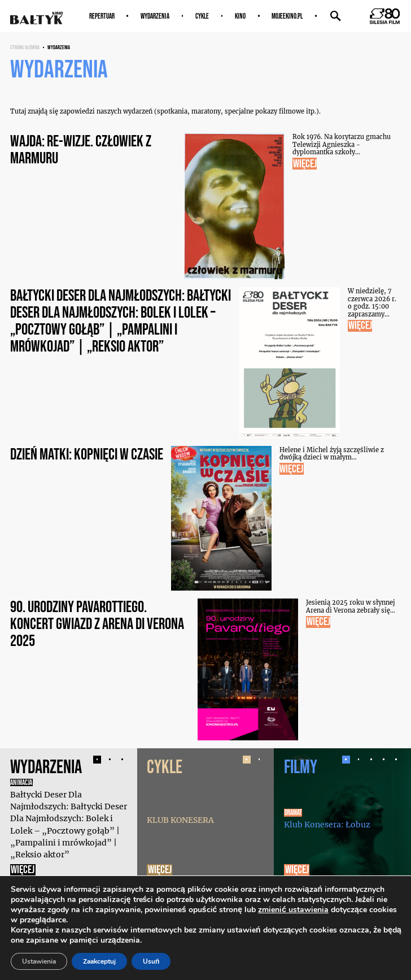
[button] (97, 760)
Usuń (151, 961)
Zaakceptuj (99, 961)
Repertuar (102, 16)
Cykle (202, 16)
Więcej (23, 870)
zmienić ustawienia (293, 910)
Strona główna (25, 47)
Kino (240, 16)
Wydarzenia (155, 16)
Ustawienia (39, 961)
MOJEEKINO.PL (287, 16)
